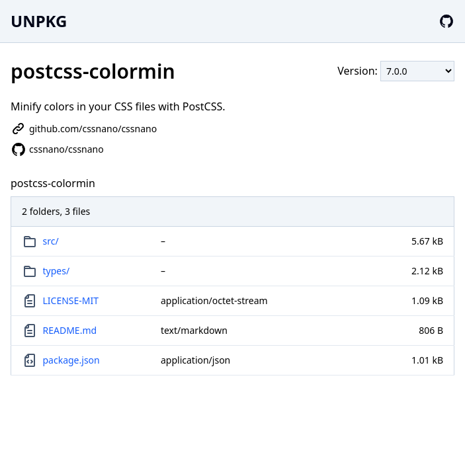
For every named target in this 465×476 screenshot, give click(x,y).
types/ (57, 271)
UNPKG (39, 21)
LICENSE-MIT (71, 300)
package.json (71, 360)
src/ (51, 241)
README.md (70, 330)
